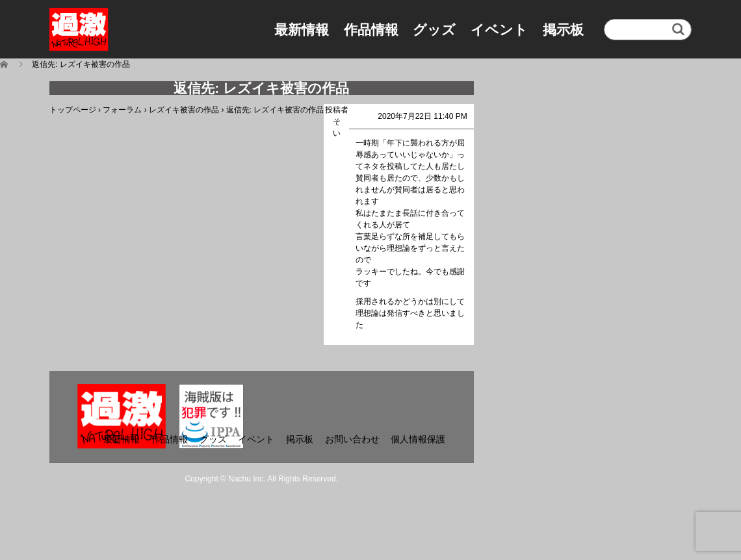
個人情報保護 (418, 439)
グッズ (434, 30)
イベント (499, 30)
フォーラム (122, 110)
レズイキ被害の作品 (184, 110)
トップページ (73, 110)
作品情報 (371, 30)
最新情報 (302, 30)
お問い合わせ (352, 439)
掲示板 (563, 30)
